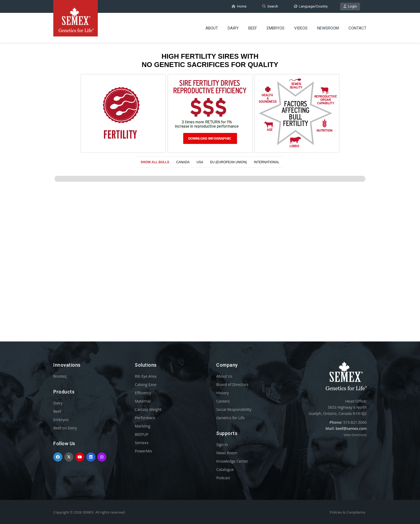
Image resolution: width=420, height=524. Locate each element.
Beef (253, 28)
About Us (224, 376)
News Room (227, 453)
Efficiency (143, 393)
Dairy (233, 28)
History (222, 393)
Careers (223, 401)
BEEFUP (141, 434)
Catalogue (225, 469)
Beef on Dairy (65, 428)
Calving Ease (146, 384)
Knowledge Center (232, 461)
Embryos (276, 28)
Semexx (142, 443)
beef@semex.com (351, 428)
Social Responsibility (234, 409)
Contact (357, 28)
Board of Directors (232, 384)
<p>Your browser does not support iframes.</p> (210, 182)
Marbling (142, 426)
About (212, 28)
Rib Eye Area (146, 376)
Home (239, 6)
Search (270, 6)
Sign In (222, 445)
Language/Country (311, 6)
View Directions (355, 435)
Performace (145, 418)
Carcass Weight (148, 409)
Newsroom (328, 28)
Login (350, 6)
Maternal (143, 401)
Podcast (223, 478)
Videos (301, 28)
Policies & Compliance (348, 512)
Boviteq (60, 376)
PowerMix (143, 451)
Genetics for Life (230, 418)
